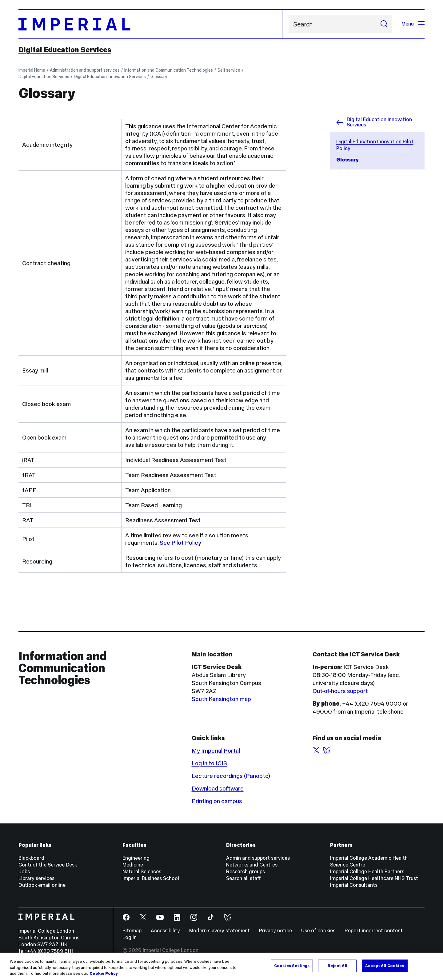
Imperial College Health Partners (367, 872)
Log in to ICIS (209, 763)
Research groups (245, 872)
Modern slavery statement (220, 931)
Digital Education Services (65, 50)
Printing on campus (217, 801)
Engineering (136, 858)
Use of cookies (318, 931)
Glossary (159, 77)
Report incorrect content (374, 931)
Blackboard (31, 858)
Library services (36, 878)
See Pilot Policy (180, 543)
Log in (130, 937)
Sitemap (132, 931)
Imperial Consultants (354, 885)
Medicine (133, 865)
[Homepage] (150, 24)
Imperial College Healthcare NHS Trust (374, 878)
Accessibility (165, 931)
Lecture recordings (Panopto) (231, 776)
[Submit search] (384, 24)
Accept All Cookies (385, 966)
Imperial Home (32, 70)
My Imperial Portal (216, 751)
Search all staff (243, 878)
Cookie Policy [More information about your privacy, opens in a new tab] (104, 974)
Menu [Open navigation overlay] (413, 24)
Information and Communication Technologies (169, 70)
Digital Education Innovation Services (110, 77)
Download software (218, 788)
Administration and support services (85, 70)
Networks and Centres (252, 865)
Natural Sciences (142, 872)
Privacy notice (275, 931)
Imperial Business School (151, 878)
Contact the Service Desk (48, 865)
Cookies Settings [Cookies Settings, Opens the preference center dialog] (292, 966)
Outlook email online (42, 885)
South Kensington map (221, 699)
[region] (221, 966)
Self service (229, 70)
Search (288, 24)
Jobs (24, 872)
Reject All (337, 966)
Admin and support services (258, 858)
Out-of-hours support (340, 691)
